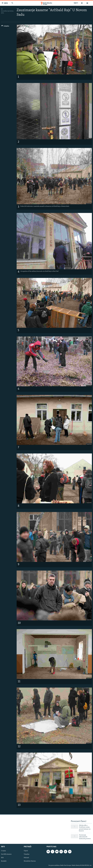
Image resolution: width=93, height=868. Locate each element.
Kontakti (4, 861)
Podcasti (26, 858)
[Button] (5, 26)
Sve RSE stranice (6, 854)
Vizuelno (27, 854)
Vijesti (26, 851)
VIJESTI (76, 3)
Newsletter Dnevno (30, 861)
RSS (2, 858)
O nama (3, 851)
